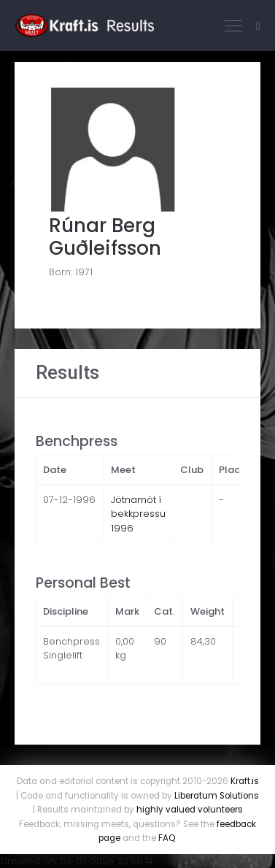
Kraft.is (245, 781)
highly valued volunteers (190, 810)
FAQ (167, 838)
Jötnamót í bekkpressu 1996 (138, 514)
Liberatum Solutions (217, 796)
